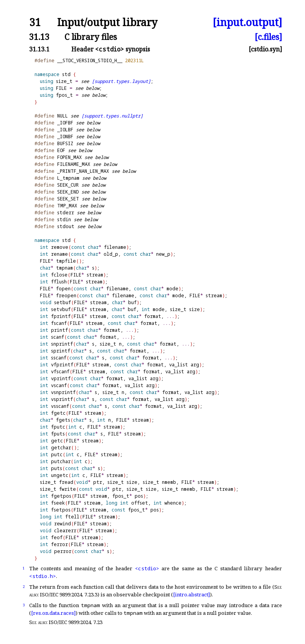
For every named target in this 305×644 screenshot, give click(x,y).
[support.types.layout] (121, 81)
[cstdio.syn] (265, 49)
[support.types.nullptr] (112, 116)
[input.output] (247, 22)
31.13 (39, 37)
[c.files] (268, 37)
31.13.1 (39, 49)
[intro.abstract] (191, 594)
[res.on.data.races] (53, 613)
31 (35, 22)
